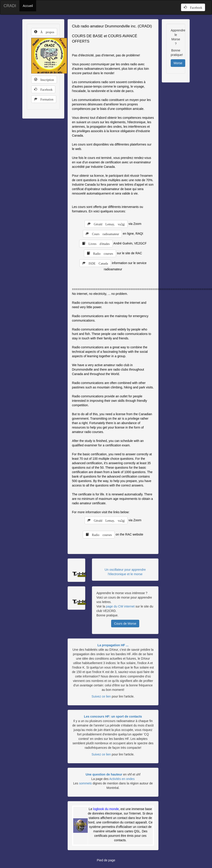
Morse (178, 63)
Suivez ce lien (101, 696)
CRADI (10, 6)
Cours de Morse (125, 624)
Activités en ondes (122, 779)
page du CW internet (120, 606)
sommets (85, 783)
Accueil (28, 6)
